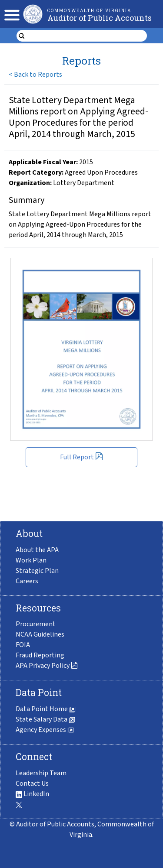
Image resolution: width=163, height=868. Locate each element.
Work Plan (31, 560)
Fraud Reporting (40, 655)
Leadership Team (41, 773)
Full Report (81, 457)
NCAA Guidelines (40, 634)
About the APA (37, 550)
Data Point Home (46, 709)
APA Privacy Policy (47, 666)
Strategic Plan (37, 571)
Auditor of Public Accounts (100, 18)
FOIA (23, 645)
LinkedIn (32, 794)
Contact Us (32, 783)
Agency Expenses (45, 730)
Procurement (36, 624)
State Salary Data (45, 719)
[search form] (87, 36)
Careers (27, 581)
